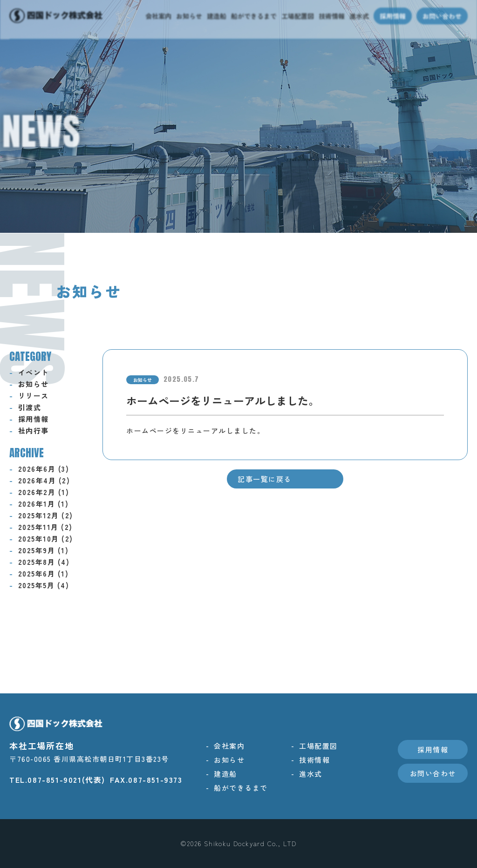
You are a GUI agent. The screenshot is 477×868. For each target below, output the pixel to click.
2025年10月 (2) (46, 539)
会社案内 (229, 746)
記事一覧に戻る (265, 479)
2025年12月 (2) (46, 515)
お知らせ (34, 384)
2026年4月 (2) (44, 480)
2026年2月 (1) (44, 492)
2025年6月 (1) (44, 573)
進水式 (311, 774)
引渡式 (30, 407)
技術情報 (314, 760)
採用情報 (34, 419)
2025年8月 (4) (44, 562)
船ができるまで (241, 788)
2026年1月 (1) (44, 504)
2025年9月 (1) (44, 550)
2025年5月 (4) (44, 585)
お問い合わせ (433, 773)
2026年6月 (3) (44, 469)
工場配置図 (318, 746)
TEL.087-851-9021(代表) (57, 780)
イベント (34, 372)
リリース (34, 396)
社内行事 (34, 431)
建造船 (225, 774)
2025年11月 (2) (45, 527)
